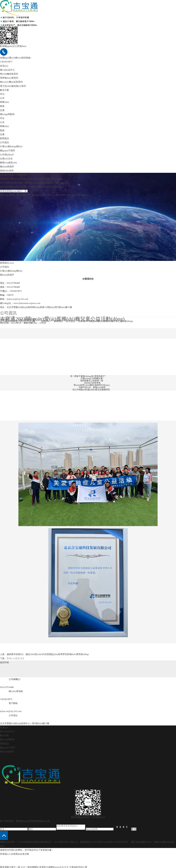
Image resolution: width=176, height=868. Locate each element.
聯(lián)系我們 (7, 751)
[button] (4, 834)
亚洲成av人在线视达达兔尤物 (14, 853)
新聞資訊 (4, 138)
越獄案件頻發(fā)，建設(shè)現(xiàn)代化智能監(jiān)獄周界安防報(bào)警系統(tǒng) (48, 653)
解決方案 (4, 90)
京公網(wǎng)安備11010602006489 (111, 841)
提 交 (134, 828)
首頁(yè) (4, 66)
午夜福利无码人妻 (78, 866)
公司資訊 (4, 267)
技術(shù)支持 (7, 171)
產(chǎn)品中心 (8, 70)
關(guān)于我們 (7, 151)
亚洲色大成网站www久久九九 (54, 866)
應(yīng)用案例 (7, 114)
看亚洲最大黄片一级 (10, 866)
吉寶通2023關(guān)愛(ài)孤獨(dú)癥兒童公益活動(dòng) (106, 321)
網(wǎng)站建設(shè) (141, 841)
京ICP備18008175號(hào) (66, 841)
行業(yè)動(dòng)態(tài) (11, 271)
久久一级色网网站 (30, 866)
